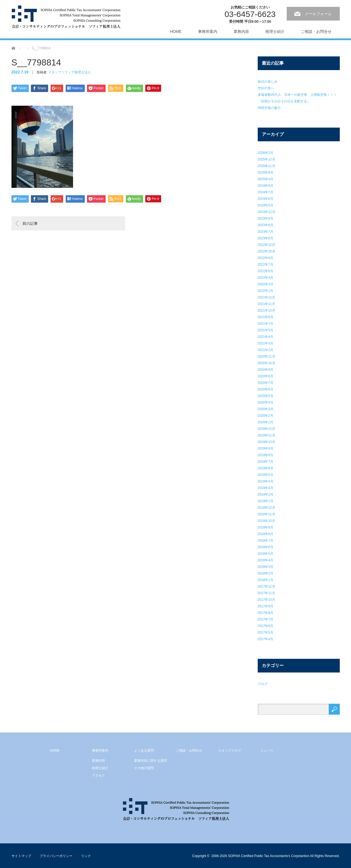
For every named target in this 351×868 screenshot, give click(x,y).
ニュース (267, 751)
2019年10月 (266, 442)
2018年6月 (266, 547)
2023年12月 (266, 212)
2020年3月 (266, 409)
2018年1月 (266, 580)
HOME (176, 31)
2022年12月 (266, 245)
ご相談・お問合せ (316, 31)
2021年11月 (266, 304)
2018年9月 (266, 527)
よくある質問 (144, 751)
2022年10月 (266, 251)
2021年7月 (266, 324)
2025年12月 (266, 159)
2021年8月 (266, 317)
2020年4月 (266, 403)
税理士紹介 (275, 31)
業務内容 (241, 31)
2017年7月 (266, 619)
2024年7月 (266, 192)
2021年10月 (266, 311)
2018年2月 (266, 573)
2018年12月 (266, 508)
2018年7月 (266, 541)
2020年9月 (266, 370)
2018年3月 (266, 567)
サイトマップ (21, 856)
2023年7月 (266, 232)
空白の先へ (266, 88)
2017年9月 (266, 606)
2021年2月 (266, 350)
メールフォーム (318, 14)
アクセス (98, 775)
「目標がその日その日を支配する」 (284, 101)
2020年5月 (266, 396)
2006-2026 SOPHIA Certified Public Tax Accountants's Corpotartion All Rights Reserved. (276, 856)
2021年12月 (266, 297)
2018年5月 (266, 554)
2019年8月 (266, 455)
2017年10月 (266, 600)
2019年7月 (266, 462)
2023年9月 (266, 219)
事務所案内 (208, 31)
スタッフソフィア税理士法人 (69, 72)
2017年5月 (266, 633)
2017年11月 (266, 593)
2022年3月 (266, 284)
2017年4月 (266, 639)
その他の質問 (144, 768)
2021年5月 (266, 330)
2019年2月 (266, 495)
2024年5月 (266, 205)
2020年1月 (266, 422)
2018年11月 (266, 514)
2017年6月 (266, 626)
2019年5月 (266, 475)
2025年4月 (266, 179)
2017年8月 (266, 613)
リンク (86, 856)
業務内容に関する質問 (150, 761)
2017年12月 (266, 587)
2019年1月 (266, 501)
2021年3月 (266, 343)
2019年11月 (266, 435)
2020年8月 (266, 376)
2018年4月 (266, 560)
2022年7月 (266, 265)
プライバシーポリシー (56, 856)
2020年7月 (266, 383)
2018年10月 (266, 521)
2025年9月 (266, 173)
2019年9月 (266, 449)
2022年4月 (266, 278)
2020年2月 (266, 416)
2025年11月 (266, 166)
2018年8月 (266, 534)
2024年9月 (266, 186)
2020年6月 (266, 389)
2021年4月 (266, 337)
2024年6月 (266, 199)
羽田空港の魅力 (269, 108)
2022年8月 (266, 258)
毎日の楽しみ (268, 82)
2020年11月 (266, 357)
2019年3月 (266, 488)
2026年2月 (266, 153)
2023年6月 (266, 238)
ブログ (263, 684)
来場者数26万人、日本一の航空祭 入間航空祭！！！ (297, 95)
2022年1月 (266, 291)
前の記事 (30, 223)
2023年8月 (266, 225)
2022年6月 (266, 271)
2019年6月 (266, 468)
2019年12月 (266, 429)
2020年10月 (266, 363)
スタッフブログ (230, 751)
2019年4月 (266, 481)
